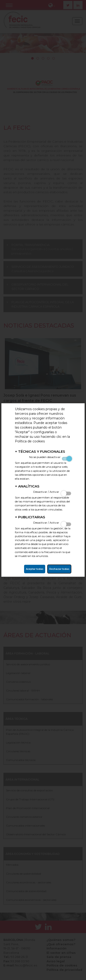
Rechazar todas (59, 569)
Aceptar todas (35, 569)
